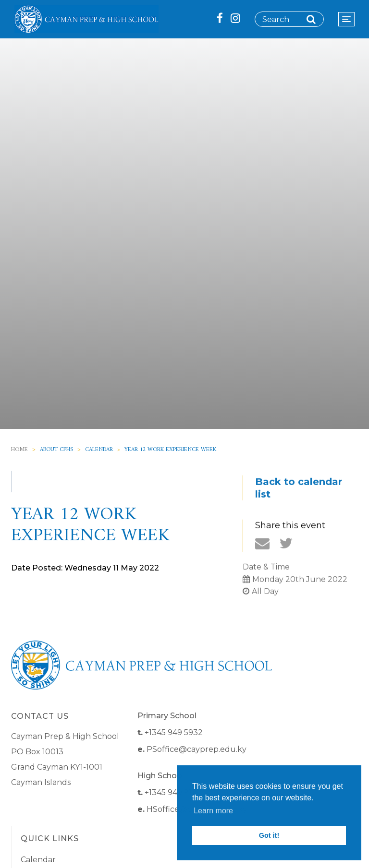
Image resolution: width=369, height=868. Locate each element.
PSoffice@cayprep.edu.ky (197, 749)
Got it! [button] (269, 835)
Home (19, 450)
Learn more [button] (213, 811)
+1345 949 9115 (172, 792)
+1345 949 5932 (174, 732)
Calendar (99, 450)
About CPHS (56, 450)
